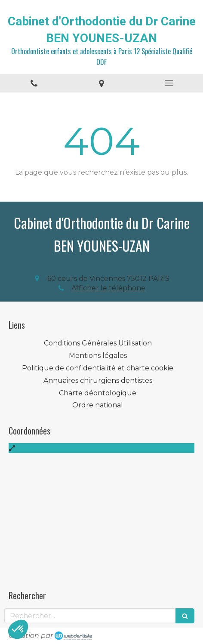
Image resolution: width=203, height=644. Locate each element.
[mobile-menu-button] (169, 83)
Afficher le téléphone (108, 288)
